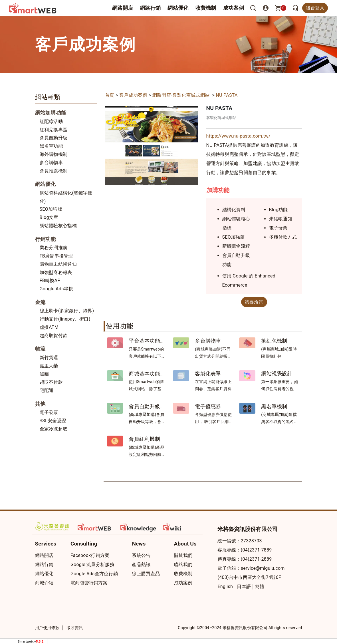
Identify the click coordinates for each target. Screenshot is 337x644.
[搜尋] (253, 8)
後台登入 (315, 8)
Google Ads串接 (56, 289)
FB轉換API (51, 280)
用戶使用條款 (47, 628)
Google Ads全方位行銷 (94, 574)
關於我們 (183, 555)
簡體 (260, 586)
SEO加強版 (51, 209)
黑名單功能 (51, 146)
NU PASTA (227, 95)
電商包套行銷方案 (89, 583)
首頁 (110, 95)
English (225, 586)
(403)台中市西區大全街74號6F (249, 577)
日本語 (244, 586)
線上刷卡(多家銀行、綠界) (67, 311)
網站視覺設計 (277, 374)
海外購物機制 (54, 154)
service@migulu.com (263, 568)
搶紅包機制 (274, 341)
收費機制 (183, 574)
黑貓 (44, 374)
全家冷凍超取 (54, 429)
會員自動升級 (54, 138)
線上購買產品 (146, 574)
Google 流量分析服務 (92, 564)
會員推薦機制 (54, 171)
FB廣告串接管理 (56, 256)
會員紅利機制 (144, 439)
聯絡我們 (183, 564)
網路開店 (44, 555)
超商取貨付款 (54, 336)
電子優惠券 (208, 406)
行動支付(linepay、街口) (65, 319)
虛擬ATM (49, 327)
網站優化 (178, 8)
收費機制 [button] (206, 8)
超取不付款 (51, 382)
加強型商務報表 (56, 272)
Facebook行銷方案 (90, 555)
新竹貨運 (49, 358)
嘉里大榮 (49, 366)
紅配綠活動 (51, 121)
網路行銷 (150, 8)
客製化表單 (208, 374)
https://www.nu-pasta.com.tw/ (238, 136)
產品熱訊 (141, 564)
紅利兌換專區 (54, 130)
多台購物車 (51, 163)
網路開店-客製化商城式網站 (182, 95)
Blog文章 (49, 217)
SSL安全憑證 (53, 421)
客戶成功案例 (133, 95)
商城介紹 (44, 583)
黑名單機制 (274, 406)
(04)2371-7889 (256, 550)
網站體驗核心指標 (58, 226)
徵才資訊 (75, 628)
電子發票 (49, 412)
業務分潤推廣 (54, 248)
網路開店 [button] (123, 8)
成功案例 (234, 8)
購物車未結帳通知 (58, 264)
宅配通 (47, 390)
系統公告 (141, 555)
